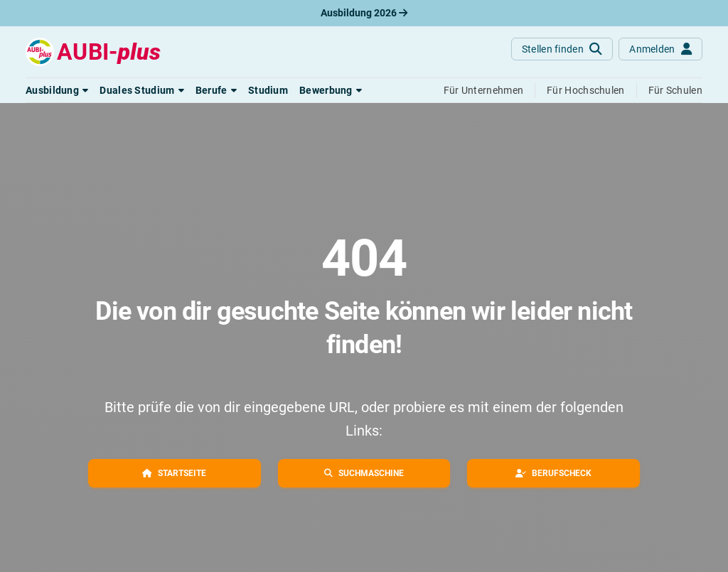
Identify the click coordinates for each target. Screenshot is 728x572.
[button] (57, 90)
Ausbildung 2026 (364, 13)
